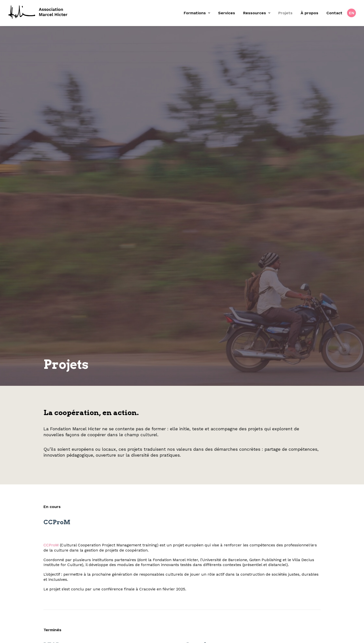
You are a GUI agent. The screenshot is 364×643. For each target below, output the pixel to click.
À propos (309, 13)
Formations (197, 13)
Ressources (257, 13)
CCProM (45, 486)
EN (352, 13)
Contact (334, 13)
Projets (285, 13)
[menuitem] (199, 13)
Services (227, 13)
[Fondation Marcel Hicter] (38, 12)
